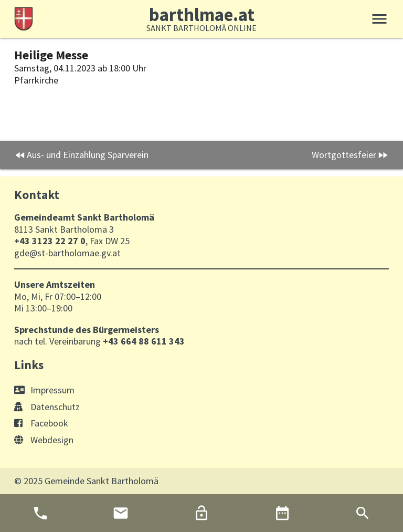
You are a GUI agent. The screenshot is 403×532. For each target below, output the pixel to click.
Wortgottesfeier (344, 155)
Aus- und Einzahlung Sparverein (88, 155)
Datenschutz (47, 407)
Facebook (41, 423)
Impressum (44, 390)
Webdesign (44, 440)
